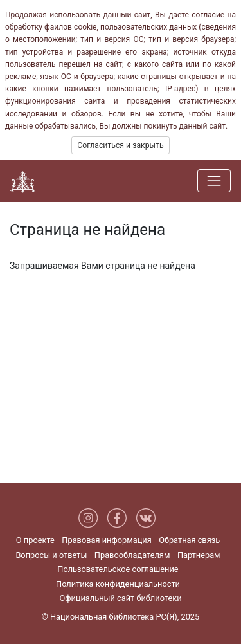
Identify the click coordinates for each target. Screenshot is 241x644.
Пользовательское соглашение (118, 569)
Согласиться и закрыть (120, 145)
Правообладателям (132, 555)
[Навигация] (214, 181)
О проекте (35, 540)
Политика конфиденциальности (118, 584)
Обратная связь (189, 540)
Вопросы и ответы (51, 555)
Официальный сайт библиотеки (120, 598)
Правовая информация (106, 540)
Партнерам (199, 555)
